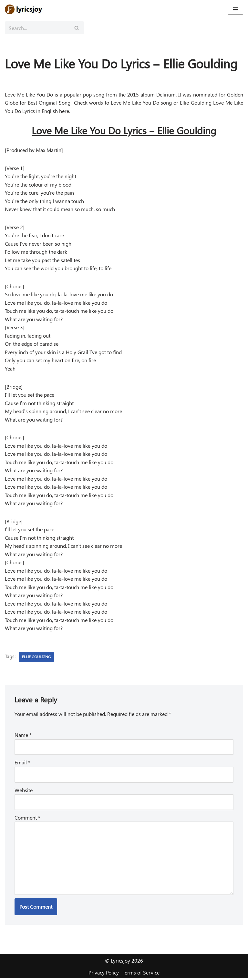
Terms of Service (141, 974)
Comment (27, 819)
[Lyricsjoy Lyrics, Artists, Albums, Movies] (24, 9)
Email (22, 764)
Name (23, 736)
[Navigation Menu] (236, 9)
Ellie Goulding (36, 658)
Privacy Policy (104, 974)
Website (24, 791)
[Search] (37, 28)
